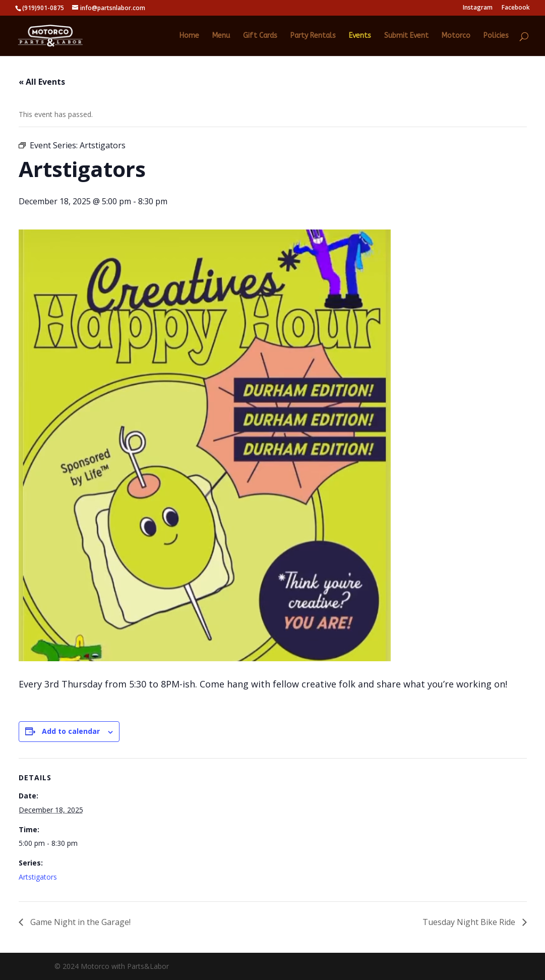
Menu (221, 36)
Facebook (516, 8)
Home (189, 36)
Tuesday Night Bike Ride (470, 922)
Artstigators (38, 877)
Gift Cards (260, 36)
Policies (496, 36)
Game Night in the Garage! (79, 922)
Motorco (456, 36)
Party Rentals (313, 36)
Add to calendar (71, 731)
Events (360, 36)
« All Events (42, 82)
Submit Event (406, 36)
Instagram (478, 8)
